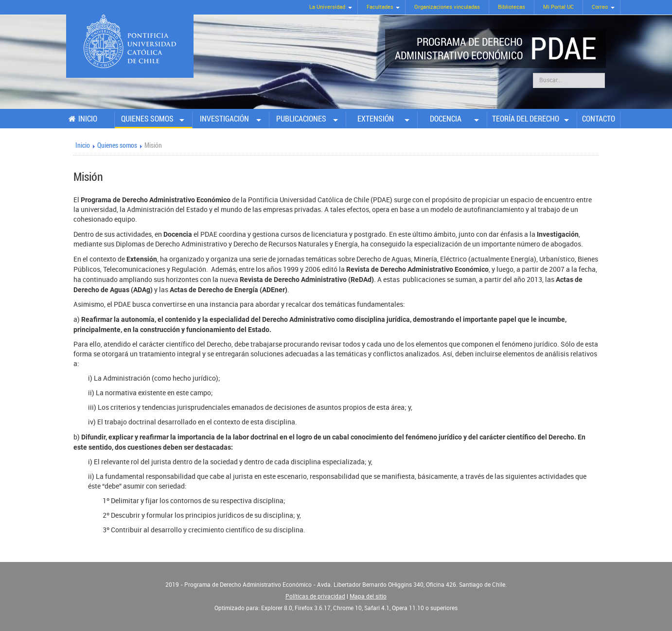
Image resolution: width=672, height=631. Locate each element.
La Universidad (327, 7)
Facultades (380, 7)
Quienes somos (147, 119)
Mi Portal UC (558, 7)
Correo (600, 7)
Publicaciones (301, 119)
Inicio (88, 119)
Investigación (224, 119)
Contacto (599, 119)
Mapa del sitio (368, 596)
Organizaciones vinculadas (447, 7)
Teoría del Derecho (526, 119)
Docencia (446, 119)
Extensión (376, 119)
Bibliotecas (512, 7)
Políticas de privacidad (315, 596)
